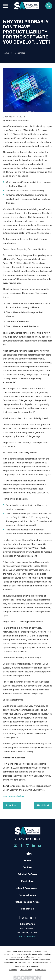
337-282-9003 (27, 839)
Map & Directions (27, 937)
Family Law (27, 881)
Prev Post (12, 805)
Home (27, 861)
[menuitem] (13, 970)
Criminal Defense (27, 874)
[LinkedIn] (34, 846)
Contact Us (27, 909)
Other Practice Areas (27, 902)
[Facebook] (21, 846)
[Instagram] (27, 846)
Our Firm (27, 867)
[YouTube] (40, 846)
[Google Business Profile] (15, 846)
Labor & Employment (27, 888)
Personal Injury (27, 895)
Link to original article (14, 796)
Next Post (43, 805)
